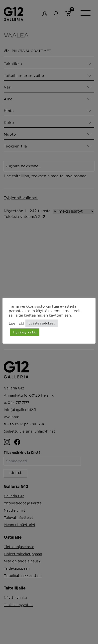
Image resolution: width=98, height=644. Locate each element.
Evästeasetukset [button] (42, 323)
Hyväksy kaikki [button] (25, 332)
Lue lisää (16, 323)
